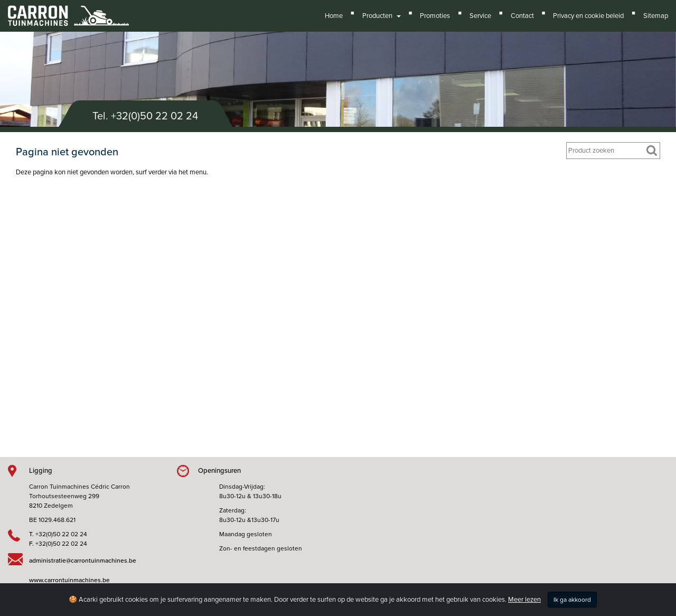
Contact (522, 16)
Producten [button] (382, 16)
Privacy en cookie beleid (588, 16)
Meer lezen (524, 600)
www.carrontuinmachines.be (69, 580)
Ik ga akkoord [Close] (572, 600)
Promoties (435, 16)
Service (480, 16)
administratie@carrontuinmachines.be (83, 561)
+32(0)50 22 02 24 (154, 116)
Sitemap (656, 16)
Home (334, 16)
